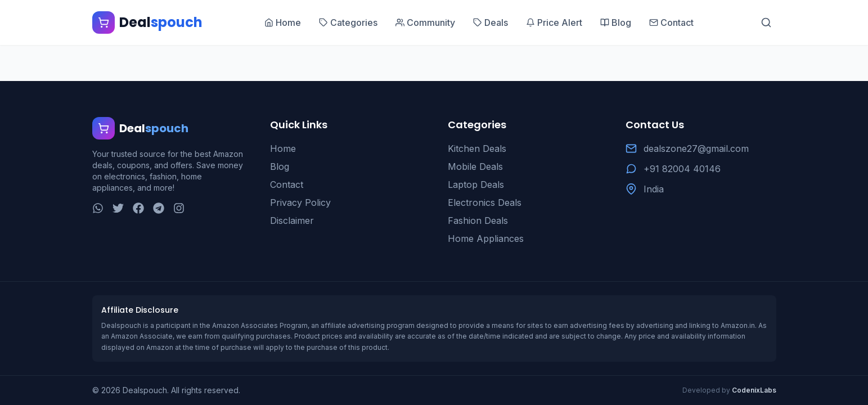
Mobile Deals (475, 166)
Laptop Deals (476, 184)
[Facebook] (138, 208)
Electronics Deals (485, 202)
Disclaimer (292, 220)
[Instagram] (179, 208)
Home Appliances (486, 238)
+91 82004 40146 (682, 169)
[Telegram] (159, 208)
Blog (280, 166)
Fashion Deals (478, 220)
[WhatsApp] (98, 208)
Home (283, 148)
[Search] (766, 22)
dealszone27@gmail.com (696, 148)
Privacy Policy (300, 202)
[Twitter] (118, 208)
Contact (287, 184)
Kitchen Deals (477, 148)
